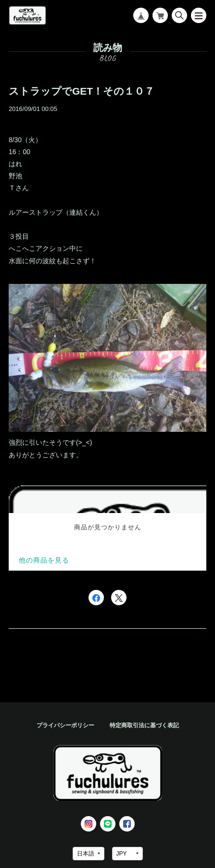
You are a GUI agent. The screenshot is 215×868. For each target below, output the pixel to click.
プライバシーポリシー (65, 725)
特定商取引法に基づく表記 (144, 725)
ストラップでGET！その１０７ (82, 91)
